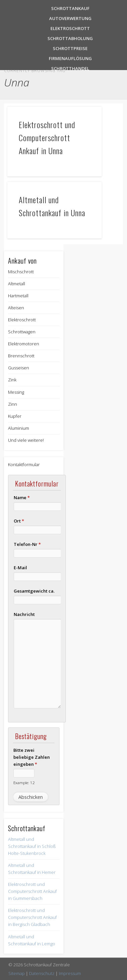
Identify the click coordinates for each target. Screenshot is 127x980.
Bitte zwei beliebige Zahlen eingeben (32, 757)
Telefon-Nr (27, 544)
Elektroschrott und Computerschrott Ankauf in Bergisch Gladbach (32, 917)
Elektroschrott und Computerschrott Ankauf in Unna (47, 137)
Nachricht (24, 614)
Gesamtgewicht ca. (34, 591)
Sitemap (17, 973)
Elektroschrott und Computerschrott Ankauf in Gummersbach (32, 891)
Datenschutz (42, 973)
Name (22, 498)
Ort (19, 521)
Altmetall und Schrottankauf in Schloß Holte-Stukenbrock (32, 846)
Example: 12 (24, 782)
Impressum (70, 973)
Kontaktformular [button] (24, 464)
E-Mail (20, 568)
